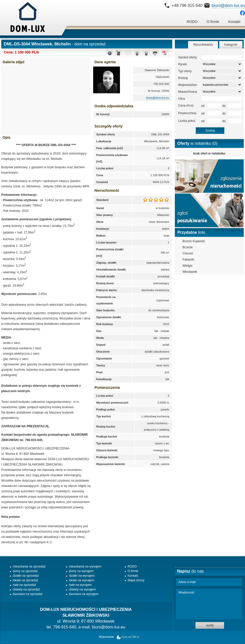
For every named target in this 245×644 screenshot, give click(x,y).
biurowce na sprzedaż (28, 594)
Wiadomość (209, 604)
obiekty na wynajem (82, 589)
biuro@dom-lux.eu (228, 5)
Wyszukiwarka (203, 45)
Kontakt (234, 22)
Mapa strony (136, 580)
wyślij (210, 625)
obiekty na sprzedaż (26, 589)
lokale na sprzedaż (26, 580)
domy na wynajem (81, 571)
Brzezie (188, 247)
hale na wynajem (80, 585)
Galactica (131, 637)
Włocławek (190, 272)
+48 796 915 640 (187, 5)
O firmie (213, 22)
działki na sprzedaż (26, 576)
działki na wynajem (82, 576)
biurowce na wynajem (84, 594)
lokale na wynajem (82, 580)
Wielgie (187, 266)
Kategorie (231, 45)
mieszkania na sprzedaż (29, 566)
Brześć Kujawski (194, 241)
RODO (192, 22)
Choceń (188, 253)
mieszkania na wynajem (85, 566)
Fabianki (188, 260)
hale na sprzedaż (24, 585)
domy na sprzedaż (25, 571)
